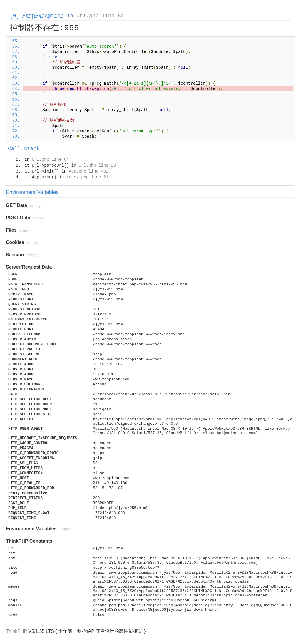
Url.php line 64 (100, 16)
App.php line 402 (88, 171)
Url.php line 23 (97, 165)
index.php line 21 (87, 177)
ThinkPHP (16, 631)
